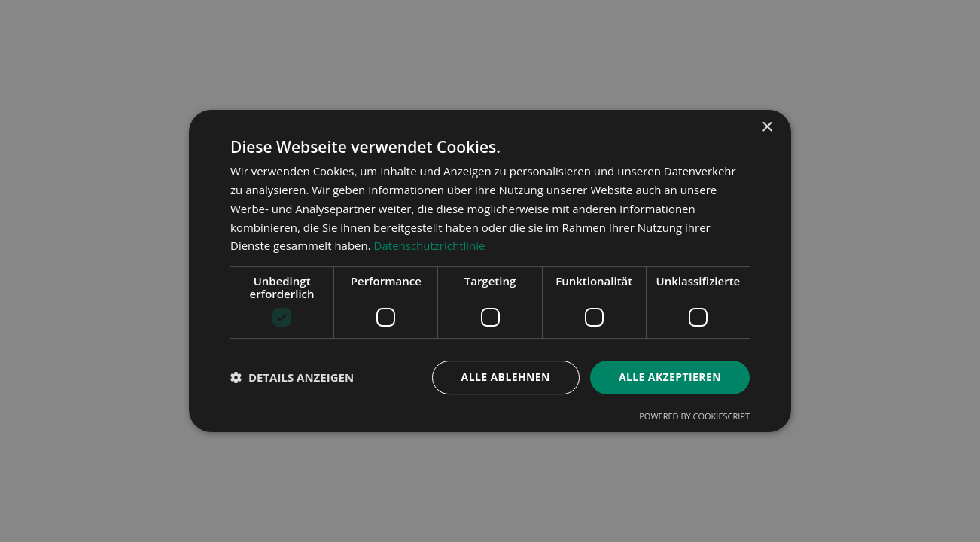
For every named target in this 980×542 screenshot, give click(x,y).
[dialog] (490, 271)
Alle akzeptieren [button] (670, 377)
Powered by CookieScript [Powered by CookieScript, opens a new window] (694, 416)
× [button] (767, 128)
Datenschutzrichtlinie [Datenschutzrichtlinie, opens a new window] (430, 245)
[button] (292, 378)
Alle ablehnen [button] (506, 377)
